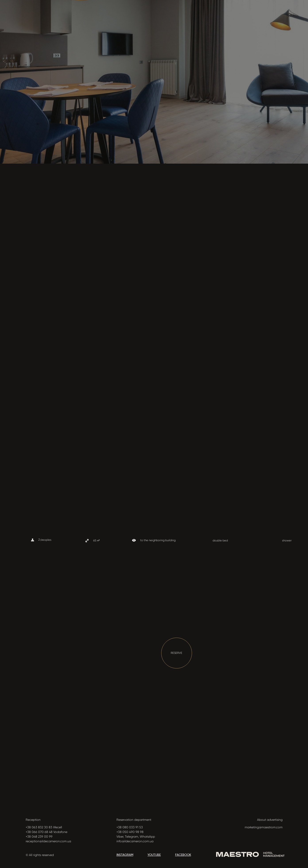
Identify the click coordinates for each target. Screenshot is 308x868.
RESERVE (176, 653)
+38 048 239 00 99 (39, 837)
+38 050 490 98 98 (130, 832)
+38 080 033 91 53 (130, 827)
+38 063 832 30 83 (39, 827)
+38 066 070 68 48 (39, 832)
